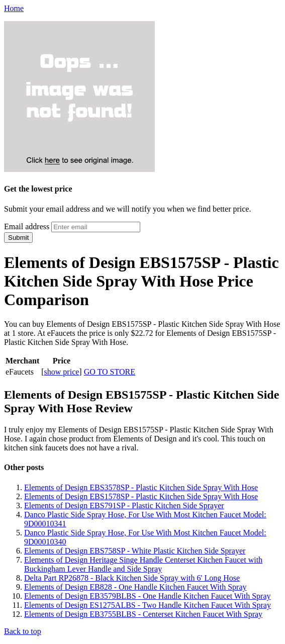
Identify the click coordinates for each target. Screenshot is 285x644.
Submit (18, 238)
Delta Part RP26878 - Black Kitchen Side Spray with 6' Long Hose (132, 578)
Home (14, 8)
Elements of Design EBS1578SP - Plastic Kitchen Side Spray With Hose (141, 496)
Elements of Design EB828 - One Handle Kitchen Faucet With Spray (135, 587)
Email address (27, 226)
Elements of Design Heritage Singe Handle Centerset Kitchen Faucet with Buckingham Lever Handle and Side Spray (143, 564)
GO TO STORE (110, 372)
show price (62, 372)
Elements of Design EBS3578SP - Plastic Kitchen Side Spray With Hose (141, 487)
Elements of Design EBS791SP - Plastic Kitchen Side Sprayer (124, 505)
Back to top (23, 631)
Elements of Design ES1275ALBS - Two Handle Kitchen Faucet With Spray (148, 605)
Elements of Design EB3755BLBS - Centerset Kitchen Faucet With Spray (143, 614)
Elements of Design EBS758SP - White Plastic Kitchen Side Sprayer (135, 551)
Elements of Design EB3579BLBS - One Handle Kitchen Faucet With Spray (148, 596)
